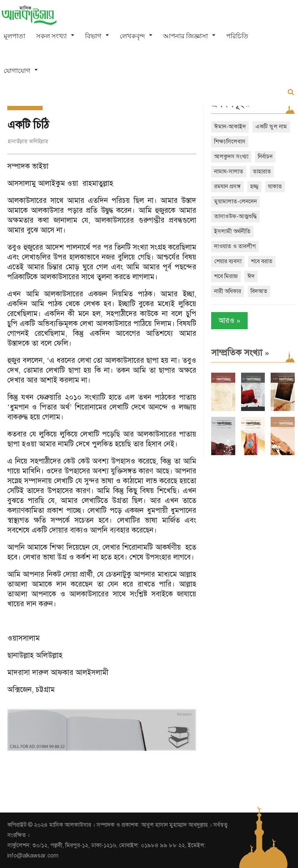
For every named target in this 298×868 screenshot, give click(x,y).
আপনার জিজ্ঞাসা (185, 36)
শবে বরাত (262, 261)
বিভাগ (93, 36)
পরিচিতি (237, 36)
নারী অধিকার (228, 291)
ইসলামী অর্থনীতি (232, 231)
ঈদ (251, 276)
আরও (229, 321)
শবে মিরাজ (226, 276)
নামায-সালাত (229, 172)
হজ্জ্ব (254, 187)
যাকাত (275, 187)
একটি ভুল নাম (271, 127)
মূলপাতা (14, 36)
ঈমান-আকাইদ (230, 127)
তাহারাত (262, 172)
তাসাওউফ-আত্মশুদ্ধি (235, 216)
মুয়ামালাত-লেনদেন (235, 201)
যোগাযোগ (17, 71)
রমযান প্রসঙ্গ (227, 187)
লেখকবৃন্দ (132, 36)
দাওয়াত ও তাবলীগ (235, 246)
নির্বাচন (265, 157)
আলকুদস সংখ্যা (231, 157)
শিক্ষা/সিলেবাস (230, 142)
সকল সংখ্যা (51, 36)
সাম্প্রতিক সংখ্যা (240, 353)
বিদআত (259, 291)
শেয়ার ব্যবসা (228, 261)
